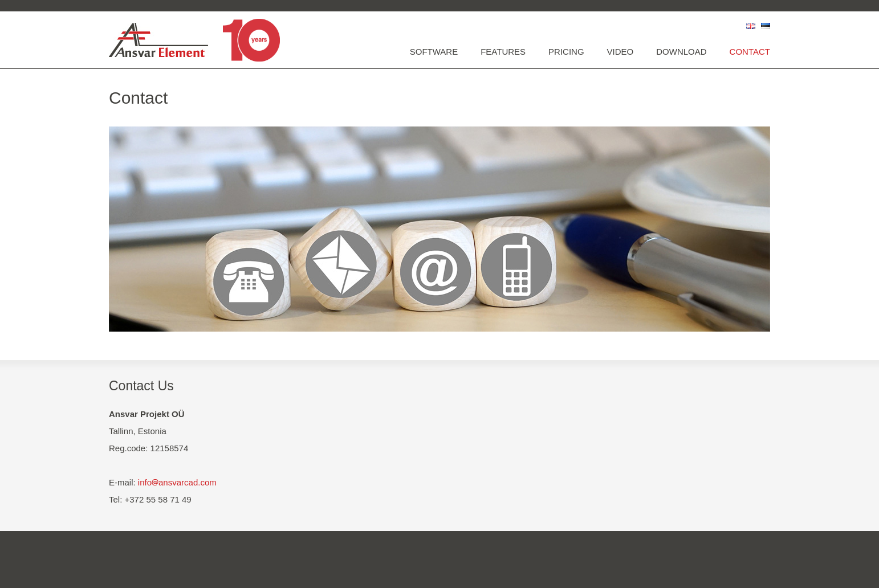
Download (681, 52)
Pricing (566, 52)
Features (503, 52)
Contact (750, 52)
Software (434, 52)
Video (620, 52)
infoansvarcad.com (177, 482)
